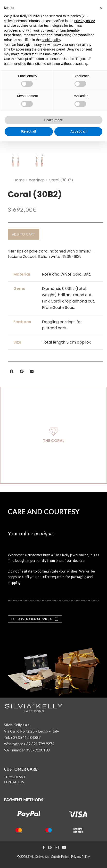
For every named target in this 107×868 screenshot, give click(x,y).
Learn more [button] (53, 120)
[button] (23, 234)
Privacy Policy (80, 857)
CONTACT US (14, 782)
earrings (37, 180)
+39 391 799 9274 (39, 744)
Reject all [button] (29, 131)
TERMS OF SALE (15, 777)
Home (19, 180)
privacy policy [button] (84, 21)
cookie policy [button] (51, 40)
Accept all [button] (78, 131)
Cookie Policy (60, 857)
